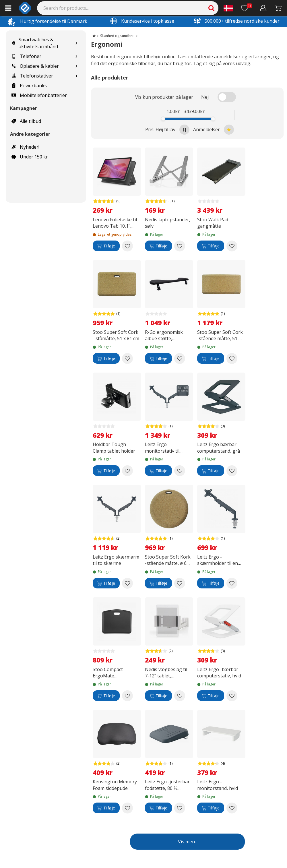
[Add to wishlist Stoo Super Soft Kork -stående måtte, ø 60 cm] (180, 583)
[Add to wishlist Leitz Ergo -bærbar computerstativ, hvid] (232, 696)
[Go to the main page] (94, 36)
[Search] (128, 8)
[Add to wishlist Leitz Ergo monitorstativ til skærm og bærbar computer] (180, 471)
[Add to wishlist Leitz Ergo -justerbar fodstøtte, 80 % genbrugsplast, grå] (180, 808)
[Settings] (228, 8)
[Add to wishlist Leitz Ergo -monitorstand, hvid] (232, 808)
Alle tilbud (26, 121)
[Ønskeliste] (247, 8)
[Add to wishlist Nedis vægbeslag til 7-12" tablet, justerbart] (180, 696)
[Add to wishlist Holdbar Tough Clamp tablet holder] (127, 471)
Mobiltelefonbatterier (39, 95)
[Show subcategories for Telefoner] (76, 56)
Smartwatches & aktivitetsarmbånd (35, 43)
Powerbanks (29, 86)
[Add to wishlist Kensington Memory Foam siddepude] (127, 808)
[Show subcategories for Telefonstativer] (76, 76)
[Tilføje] (106, 246)
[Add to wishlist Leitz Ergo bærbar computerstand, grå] (232, 471)
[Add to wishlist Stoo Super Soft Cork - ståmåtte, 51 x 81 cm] (127, 359)
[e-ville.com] (25, 8)
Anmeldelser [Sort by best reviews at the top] (214, 130)
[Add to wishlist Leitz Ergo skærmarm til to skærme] (127, 583)
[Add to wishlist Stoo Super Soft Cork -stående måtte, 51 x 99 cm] (232, 359)
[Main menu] (8, 8)
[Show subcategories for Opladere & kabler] (76, 66)
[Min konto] (263, 8)
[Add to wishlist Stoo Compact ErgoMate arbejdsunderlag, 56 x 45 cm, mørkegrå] (127, 696)
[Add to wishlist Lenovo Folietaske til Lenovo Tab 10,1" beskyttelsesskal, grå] (127, 246)
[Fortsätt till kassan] (278, 8)
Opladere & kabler (35, 66)
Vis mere (187, 842)
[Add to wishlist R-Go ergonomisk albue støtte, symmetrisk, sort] (180, 359)
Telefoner (26, 56)
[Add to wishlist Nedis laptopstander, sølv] (180, 246)
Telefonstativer (32, 76)
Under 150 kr (30, 157)
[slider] (163, 119)
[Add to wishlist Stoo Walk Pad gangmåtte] (232, 246)
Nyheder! (25, 147)
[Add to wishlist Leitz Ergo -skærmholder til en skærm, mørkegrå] (232, 583)
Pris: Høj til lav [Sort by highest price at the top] (167, 130)
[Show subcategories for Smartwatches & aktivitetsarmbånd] (76, 43)
